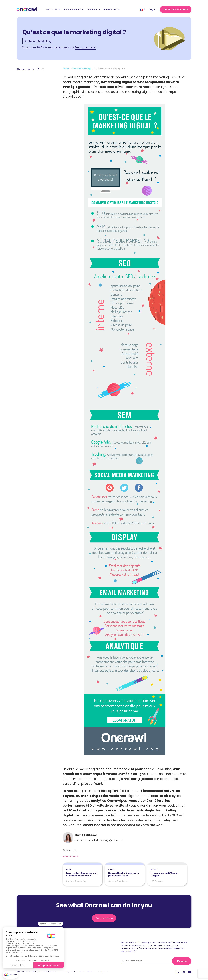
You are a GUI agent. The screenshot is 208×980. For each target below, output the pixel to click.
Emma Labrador (85, 47)
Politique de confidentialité (44, 972)
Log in (153, 9)
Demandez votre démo (176, 9)
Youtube (190, 972)
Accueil (66, 69)
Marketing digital (70, 856)
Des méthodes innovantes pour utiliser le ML (125, 873)
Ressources (112, 9)
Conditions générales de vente (72, 972)
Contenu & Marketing (37, 41)
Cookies (91, 972)
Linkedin (177, 972)
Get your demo (104, 918)
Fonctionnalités (74, 9)
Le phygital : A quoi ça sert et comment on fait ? (83, 873)
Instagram (183, 972)
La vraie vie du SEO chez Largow (167, 873)
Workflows (53, 9)
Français (102, 972)
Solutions (94, 9)
